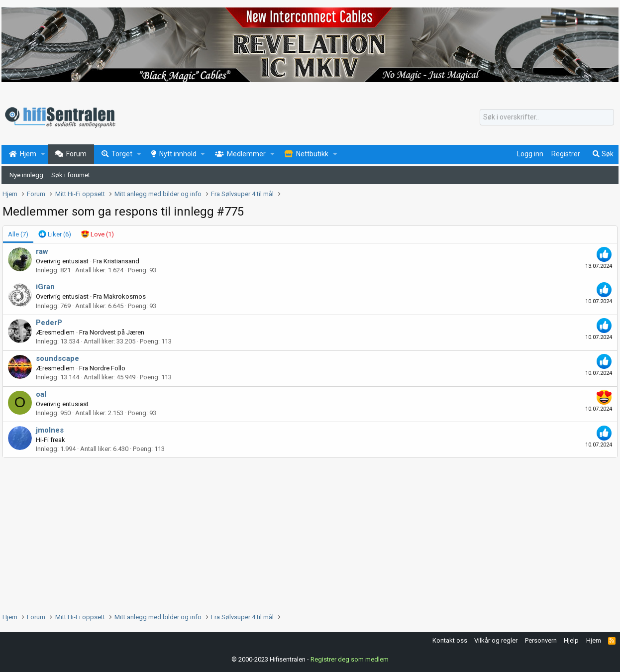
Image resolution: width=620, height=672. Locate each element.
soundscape (57, 358)
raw (42, 251)
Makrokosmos (125, 296)
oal (41, 394)
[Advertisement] (301, 533)
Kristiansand (121, 261)
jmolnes (50, 430)
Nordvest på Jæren (117, 332)
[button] (43, 154)
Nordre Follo (107, 368)
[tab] (55, 234)
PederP (49, 323)
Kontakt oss (450, 640)
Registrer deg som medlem (350, 659)
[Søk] (547, 117)
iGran (45, 287)
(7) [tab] (18, 234)
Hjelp (571, 640)
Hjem (594, 640)
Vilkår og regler (496, 640)
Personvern (541, 640)
